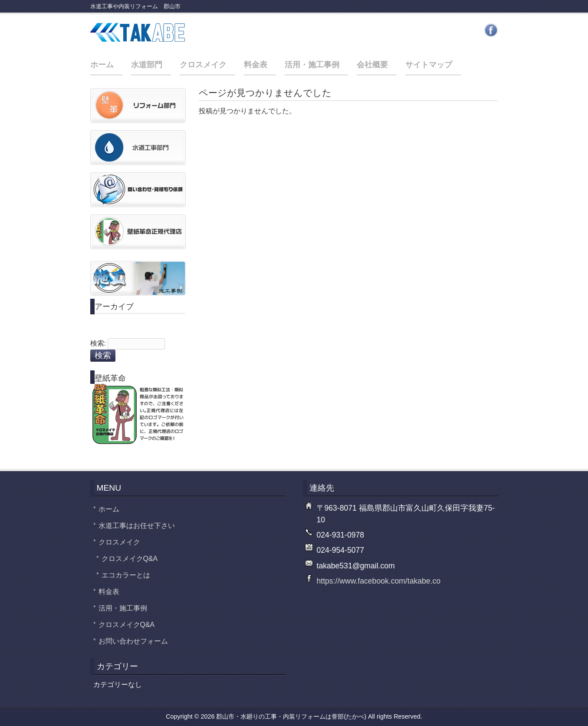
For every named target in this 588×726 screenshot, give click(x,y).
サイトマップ (429, 65)
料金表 (256, 65)
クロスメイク (203, 65)
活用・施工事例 (312, 65)
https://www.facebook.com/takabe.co (379, 581)
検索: (98, 343)
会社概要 (372, 65)
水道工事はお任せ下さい (137, 526)
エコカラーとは (126, 575)
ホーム (102, 65)
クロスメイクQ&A (130, 559)
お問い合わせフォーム (133, 641)
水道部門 (147, 65)
